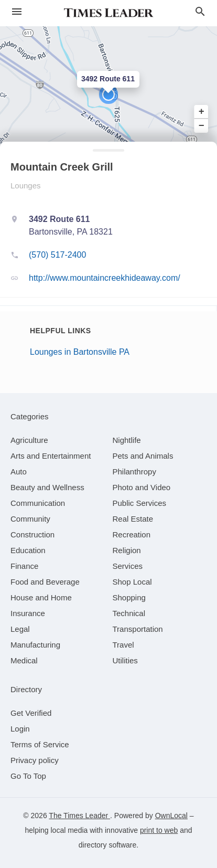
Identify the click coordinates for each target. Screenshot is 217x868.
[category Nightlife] (127, 440)
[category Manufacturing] (35, 645)
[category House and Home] (41, 597)
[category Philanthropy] (134, 472)
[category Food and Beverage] (45, 582)
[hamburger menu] (17, 12)
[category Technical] (129, 613)
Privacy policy (35, 760)
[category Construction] (32, 534)
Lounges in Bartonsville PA (80, 352)
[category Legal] (20, 629)
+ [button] (202, 112)
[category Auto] (19, 472)
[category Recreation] (132, 534)
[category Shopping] (129, 597)
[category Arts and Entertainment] (51, 456)
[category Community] (30, 519)
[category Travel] (123, 645)
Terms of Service (40, 744)
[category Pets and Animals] (143, 456)
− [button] (202, 125)
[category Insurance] (28, 613)
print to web (159, 830)
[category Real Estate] (133, 519)
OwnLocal (171, 816)
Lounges (26, 186)
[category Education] (28, 550)
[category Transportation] (138, 629)
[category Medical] (24, 660)
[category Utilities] (125, 660)
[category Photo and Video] (142, 487)
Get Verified (31, 713)
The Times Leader (79, 816)
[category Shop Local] (132, 582)
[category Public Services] (140, 503)
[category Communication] (38, 503)
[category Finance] (24, 566)
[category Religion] (127, 550)
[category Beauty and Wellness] (47, 487)
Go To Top (28, 776)
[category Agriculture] (29, 440)
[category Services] (128, 566)
